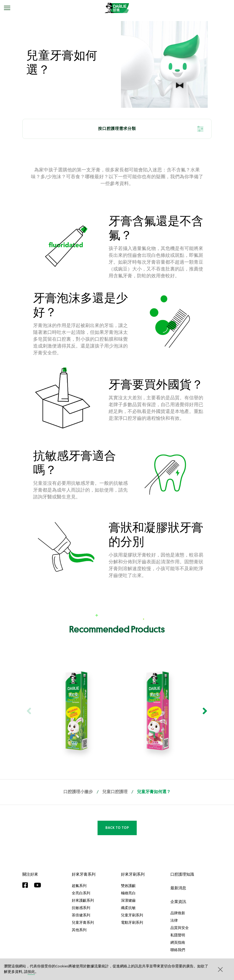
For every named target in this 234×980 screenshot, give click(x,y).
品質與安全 (180, 928)
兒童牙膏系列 (83, 922)
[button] (220, 969)
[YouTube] (39, 885)
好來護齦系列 (83, 900)
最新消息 (178, 888)
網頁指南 (178, 942)
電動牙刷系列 (132, 922)
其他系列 (79, 930)
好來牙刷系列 (133, 874)
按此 (31, 972)
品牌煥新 (178, 913)
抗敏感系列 (81, 908)
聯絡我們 (178, 950)
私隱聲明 (178, 935)
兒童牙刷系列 (132, 915)
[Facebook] (27, 885)
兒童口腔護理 (115, 792)
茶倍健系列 (81, 915)
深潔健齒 (128, 900)
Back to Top (117, 828)
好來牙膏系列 (84, 874)
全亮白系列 (81, 893)
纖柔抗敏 (128, 908)
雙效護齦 (128, 886)
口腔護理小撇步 (78, 792)
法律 (174, 920)
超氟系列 (79, 886)
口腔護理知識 (182, 874)
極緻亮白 (128, 893)
